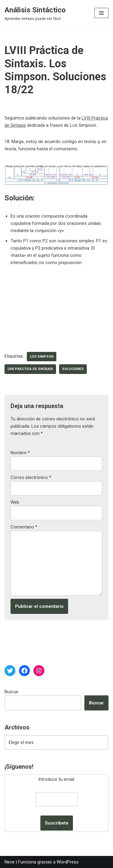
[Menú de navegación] (101, 13)
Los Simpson (42, 357)
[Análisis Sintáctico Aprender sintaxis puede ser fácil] (35, 13)
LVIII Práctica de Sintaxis (30, 369)
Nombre (20, 453)
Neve (9, 862)
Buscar (11, 692)
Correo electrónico (31, 477)
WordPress (68, 862)
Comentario (24, 527)
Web (15, 502)
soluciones (73, 369)
